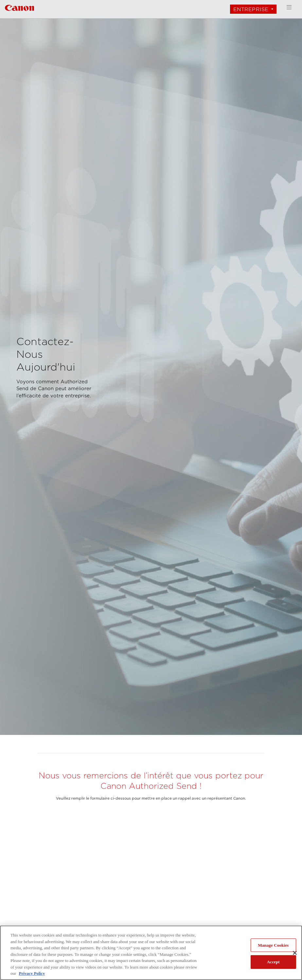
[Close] (295, 953)
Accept (273, 962)
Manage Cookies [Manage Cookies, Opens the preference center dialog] (273, 945)
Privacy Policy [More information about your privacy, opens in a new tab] (32, 973)
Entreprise (251, 9)
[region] (151, 953)
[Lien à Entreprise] (19, 7)
